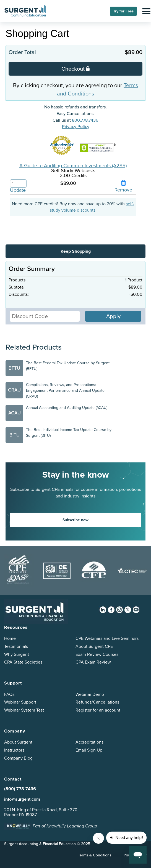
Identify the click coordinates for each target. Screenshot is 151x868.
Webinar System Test (24, 710)
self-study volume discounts (92, 207)
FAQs (9, 694)
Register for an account (98, 710)
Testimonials (16, 646)
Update (18, 190)
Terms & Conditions (95, 855)
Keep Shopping (76, 251)
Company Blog (18, 758)
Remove (123, 190)
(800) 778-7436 (20, 789)
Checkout (75, 69)
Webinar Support (20, 702)
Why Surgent (17, 654)
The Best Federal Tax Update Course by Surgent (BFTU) (68, 366)
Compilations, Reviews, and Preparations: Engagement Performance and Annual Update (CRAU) (65, 391)
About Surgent (18, 742)
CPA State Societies (23, 662)
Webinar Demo (90, 694)
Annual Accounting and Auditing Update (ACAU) (67, 408)
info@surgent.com (22, 799)
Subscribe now (75, 520)
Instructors (14, 750)
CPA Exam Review (93, 662)
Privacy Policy (76, 126)
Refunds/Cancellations (97, 702)
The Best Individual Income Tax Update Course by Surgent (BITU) (69, 433)
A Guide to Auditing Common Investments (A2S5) (73, 166)
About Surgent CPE (94, 646)
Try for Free (123, 11)
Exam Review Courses (97, 654)
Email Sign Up (89, 750)
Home (10, 638)
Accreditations (89, 742)
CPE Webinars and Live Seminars (107, 638)
